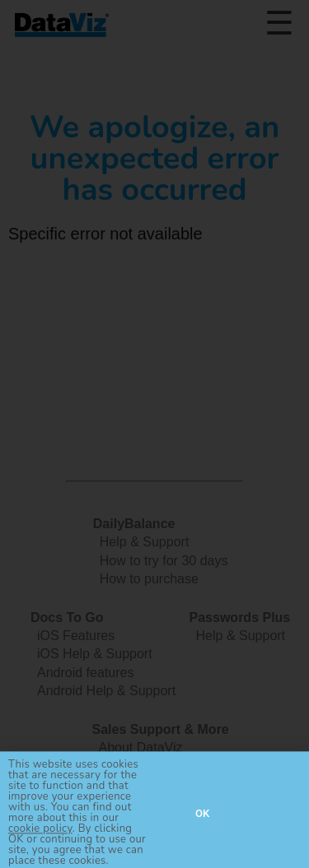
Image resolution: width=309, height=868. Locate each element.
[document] (154, 434)
